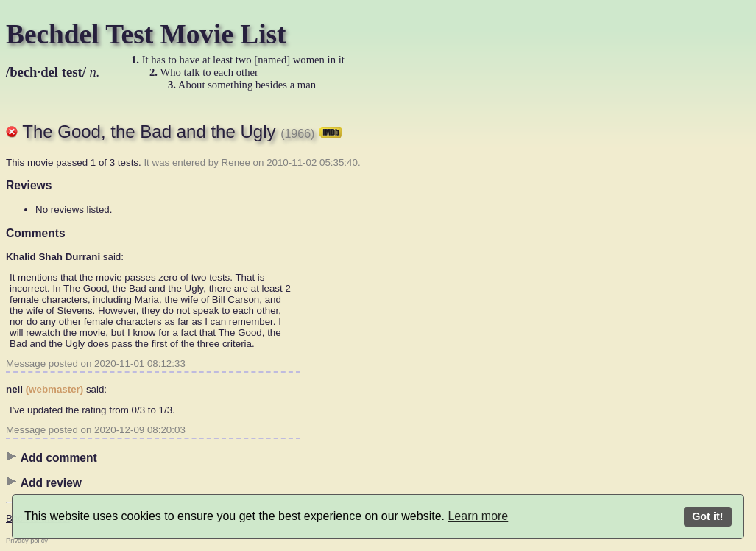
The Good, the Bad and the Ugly (182, 131)
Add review (44, 482)
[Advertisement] (536, 328)
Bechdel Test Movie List (146, 34)
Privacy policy (27, 541)
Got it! (707, 516)
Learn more (478, 516)
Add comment (52, 457)
